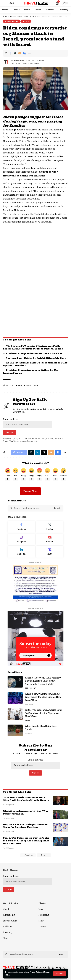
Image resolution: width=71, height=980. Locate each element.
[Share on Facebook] (10, 53)
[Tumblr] (60, 968)
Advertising (9, 915)
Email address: (28, 423)
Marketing (44, 915)
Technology (30, 688)
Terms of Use (30, 438)
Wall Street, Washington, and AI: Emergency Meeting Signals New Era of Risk (43, 697)
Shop (6, 938)
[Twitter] (50, 527)
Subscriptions (10, 921)
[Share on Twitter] (15, 53)
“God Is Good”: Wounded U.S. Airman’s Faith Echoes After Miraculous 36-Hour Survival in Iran (33, 347)
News (26, 21)
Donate (42, 927)
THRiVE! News (19, 61)
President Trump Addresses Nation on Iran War (34, 354)
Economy (29, 704)
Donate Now (30, 491)
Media (27, 720)
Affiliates (7, 927)
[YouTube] (45, 968)
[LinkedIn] (21, 552)
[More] (29, 53)
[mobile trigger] (6, 3)
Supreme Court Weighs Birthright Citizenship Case (36, 358)
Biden (19, 386)
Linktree (43, 909)
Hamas (28, 386)
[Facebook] (21, 527)
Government (12, 21)
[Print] (24, 53)
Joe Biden (20, 130)
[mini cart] (57, 3)
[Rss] (64, 968)
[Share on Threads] (44, 452)
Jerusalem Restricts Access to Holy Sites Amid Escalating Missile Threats (26, 799)
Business (29, 733)
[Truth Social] (50, 552)
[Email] (20, 53)
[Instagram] (21, 539)
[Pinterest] (49, 968)
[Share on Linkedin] (37, 452)
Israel (36, 386)
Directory (8, 932)
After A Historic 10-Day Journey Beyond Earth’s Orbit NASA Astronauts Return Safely (43, 681)
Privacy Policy (35, 972)
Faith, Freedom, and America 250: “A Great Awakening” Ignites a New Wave (43, 713)
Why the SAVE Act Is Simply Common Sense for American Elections (25, 826)
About (6, 909)
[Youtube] (50, 539)
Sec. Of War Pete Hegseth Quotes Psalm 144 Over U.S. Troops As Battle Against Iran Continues (26, 841)
